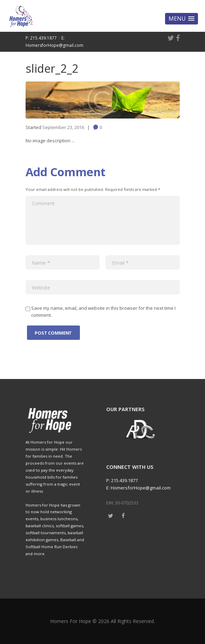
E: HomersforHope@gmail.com (138, 488)
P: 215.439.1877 (41, 38)
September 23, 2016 (63, 127)
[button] (182, 19)
